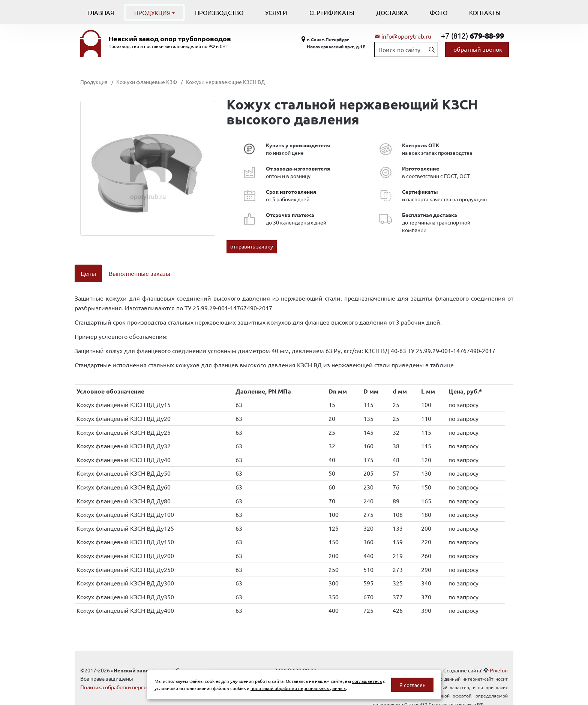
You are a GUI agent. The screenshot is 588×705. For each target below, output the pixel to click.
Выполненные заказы (139, 273)
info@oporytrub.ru (406, 36)
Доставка (392, 12)
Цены (88, 273)
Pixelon (499, 660)
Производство (219, 12)
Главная (101, 12)
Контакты (485, 12)
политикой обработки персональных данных (298, 688)
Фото (439, 12)
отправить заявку (252, 246)
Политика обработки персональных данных (134, 677)
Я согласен (412, 685)
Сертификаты (332, 12)
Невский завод (170, 39)
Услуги (276, 12)
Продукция (153, 12)
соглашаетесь (367, 681)
